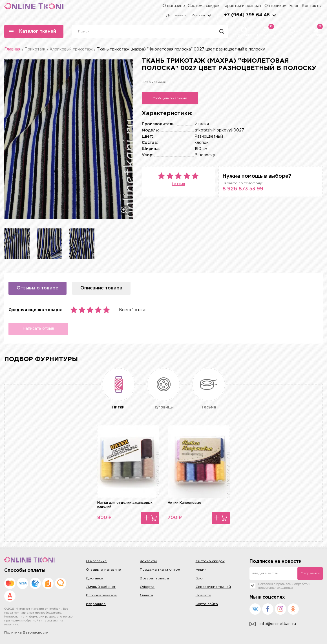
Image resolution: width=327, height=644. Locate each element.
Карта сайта (207, 604)
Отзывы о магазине (103, 570)
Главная (12, 49)
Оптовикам (275, 6)
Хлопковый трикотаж (71, 49)
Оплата (146, 595)
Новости (203, 595)
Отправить (310, 573)
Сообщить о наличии (170, 98)
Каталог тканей (33, 31)
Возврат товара (154, 578)
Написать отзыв (38, 329)
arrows (274, 15)
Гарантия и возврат (242, 6)
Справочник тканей (213, 587)
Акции (201, 570)
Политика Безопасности (26, 633)
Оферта (147, 587)
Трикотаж (35, 49)
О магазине (174, 6)
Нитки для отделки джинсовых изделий (125, 505)
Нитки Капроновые (185, 503)
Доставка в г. (186, 15)
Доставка (95, 578)
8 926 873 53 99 (243, 189)
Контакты (311, 6)
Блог (294, 6)
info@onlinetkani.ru (273, 624)
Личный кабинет (101, 587)
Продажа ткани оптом (160, 570)
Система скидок (204, 6)
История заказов (101, 595)
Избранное (96, 604)
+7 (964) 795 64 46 (247, 15)
